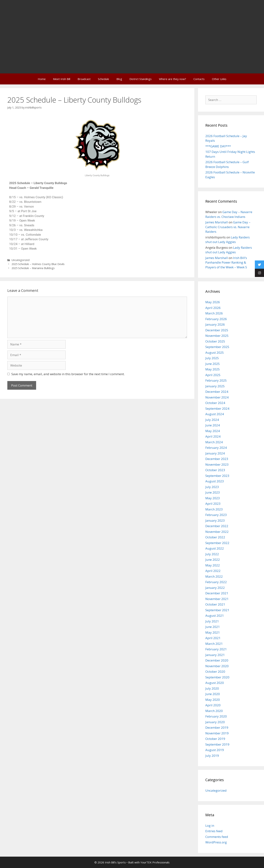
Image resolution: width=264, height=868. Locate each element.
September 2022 (217, 543)
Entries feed (214, 831)
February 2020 (216, 716)
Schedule (103, 79)
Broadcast (84, 79)
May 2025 (213, 369)
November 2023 (217, 464)
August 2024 (215, 414)
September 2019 (217, 744)
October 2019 (215, 739)
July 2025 (212, 358)
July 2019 (212, 756)
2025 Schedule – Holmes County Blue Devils (38, 264)
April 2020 (213, 705)
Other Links (219, 79)
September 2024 (217, 408)
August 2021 (215, 616)
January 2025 (215, 386)
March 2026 (214, 313)
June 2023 (213, 492)
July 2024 (212, 420)
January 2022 (215, 588)
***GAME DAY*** (218, 146)
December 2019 (217, 727)
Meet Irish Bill (62, 79)
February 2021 (216, 649)
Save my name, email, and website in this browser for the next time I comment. (68, 374)
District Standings (141, 79)
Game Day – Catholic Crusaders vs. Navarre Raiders (228, 227)
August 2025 (215, 353)
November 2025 (217, 336)
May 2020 (213, 700)
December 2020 (217, 660)
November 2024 (217, 397)
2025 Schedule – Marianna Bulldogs (33, 268)
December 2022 (217, 526)
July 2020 (212, 688)
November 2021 (217, 599)
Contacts (199, 79)
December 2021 (217, 593)
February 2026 (216, 319)
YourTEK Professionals (155, 862)
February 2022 (216, 582)
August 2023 (215, 481)
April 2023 (213, 504)
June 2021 (213, 627)
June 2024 (213, 425)
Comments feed (217, 837)
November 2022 (217, 532)
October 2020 (215, 672)
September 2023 (217, 476)
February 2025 (216, 380)
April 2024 (213, 436)
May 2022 (213, 565)
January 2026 (215, 324)
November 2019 (217, 733)
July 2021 (212, 621)
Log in (210, 826)
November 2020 (217, 666)
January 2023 (215, 520)
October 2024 (215, 403)
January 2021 (215, 655)
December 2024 (217, 392)
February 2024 (216, 448)
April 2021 (213, 638)
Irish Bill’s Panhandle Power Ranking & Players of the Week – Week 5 (226, 262)
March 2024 (214, 442)
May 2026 (213, 302)
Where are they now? (173, 79)
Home (42, 79)
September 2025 (217, 347)
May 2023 (213, 498)
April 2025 (213, 375)
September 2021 (217, 610)
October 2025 (215, 341)
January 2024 (215, 453)
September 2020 (217, 677)
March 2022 (214, 576)
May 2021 (213, 632)
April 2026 (213, 308)
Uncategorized (21, 260)
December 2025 (217, 330)
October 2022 (215, 537)
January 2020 (215, 722)
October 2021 (215, 604)
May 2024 (213, 431)
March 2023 (214, 509)
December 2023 (217, 459)
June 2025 (213, 364)
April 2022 (213, 571)
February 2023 (216, 515)
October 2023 (215, 470)
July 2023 (212, 487)
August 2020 (215, 683)
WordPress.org (216, 842)
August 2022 (215, 548)
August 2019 (215, 750)
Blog (119, 79)
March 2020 (214, 711)
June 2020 (213, 694)
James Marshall (217, 222)
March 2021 (214, 644)
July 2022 (212, 554)
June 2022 (213, 560)
